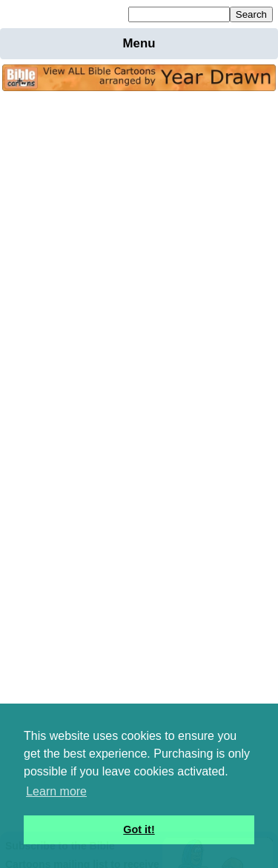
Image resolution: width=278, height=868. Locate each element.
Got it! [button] (139, 829)
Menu (139, 43)
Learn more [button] (56, 791)
